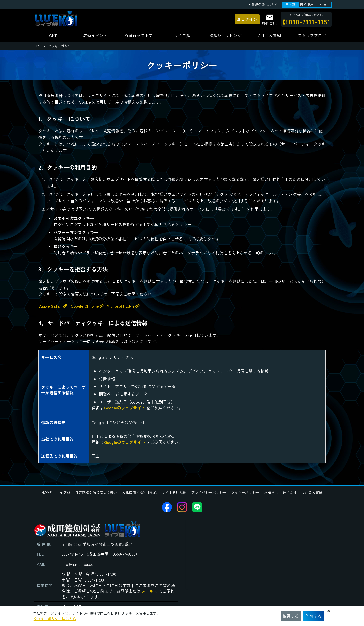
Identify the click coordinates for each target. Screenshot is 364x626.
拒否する (291, 616)
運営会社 (290, 492)
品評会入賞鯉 (312, 492)
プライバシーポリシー (209, 492)
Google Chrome (85, 306)
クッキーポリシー (245, 492)
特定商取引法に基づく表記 (96, 492)
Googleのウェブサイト (125, 408)
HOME (52, 35)
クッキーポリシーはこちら (55, 619)
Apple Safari (51, 306)
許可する (313, 616)
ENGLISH (307, 4)
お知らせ (271, 492)
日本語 (290, 4)
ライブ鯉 (182, 35)
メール (147, 591)
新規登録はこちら (265, 5)
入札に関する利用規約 (140, 492)
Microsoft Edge (121, 306)
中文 (323, 4)
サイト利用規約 (174, 492)
